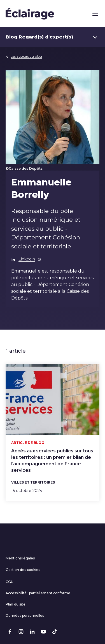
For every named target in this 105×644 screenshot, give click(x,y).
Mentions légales (20, 558)
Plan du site (16, 604)
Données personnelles (25, 615)
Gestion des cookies (23, 570)
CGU (10, 582)
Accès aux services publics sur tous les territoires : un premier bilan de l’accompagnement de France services (52, 461)
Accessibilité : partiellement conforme (38, 593)
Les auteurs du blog (24, 56)
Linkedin (30, 259)
